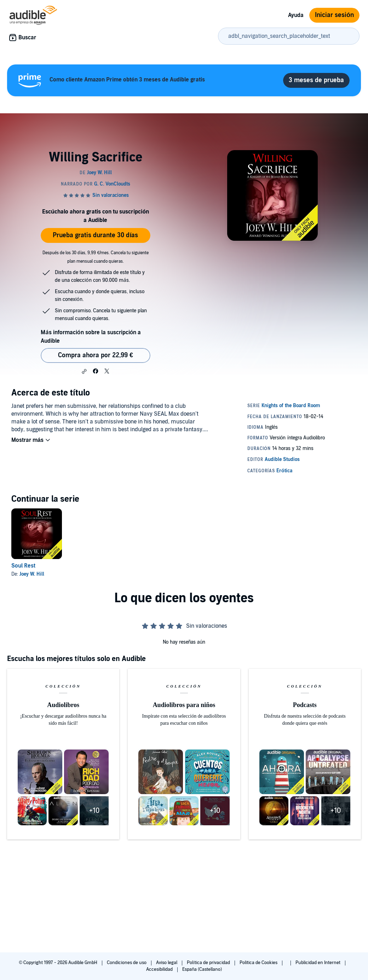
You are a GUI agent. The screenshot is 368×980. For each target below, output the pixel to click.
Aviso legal (167, 963)
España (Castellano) (202, 969)
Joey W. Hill (32, 574)
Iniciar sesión (334, 15)
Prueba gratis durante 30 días (95, 235)
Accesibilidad (160, 969)
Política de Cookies (259, 963)
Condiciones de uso (127, 963)
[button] (84, 371)
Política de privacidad (209, 963)
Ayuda (296, 15)
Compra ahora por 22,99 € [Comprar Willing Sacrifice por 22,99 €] (96, 355)
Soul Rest (23, 566)
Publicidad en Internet (318, 963)
